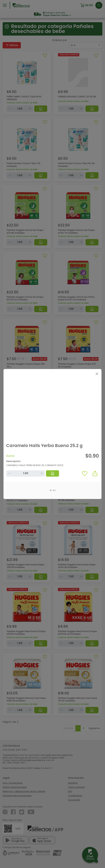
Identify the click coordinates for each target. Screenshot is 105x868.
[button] (95, 473)
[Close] (97, 374)
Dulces (10, 456)
